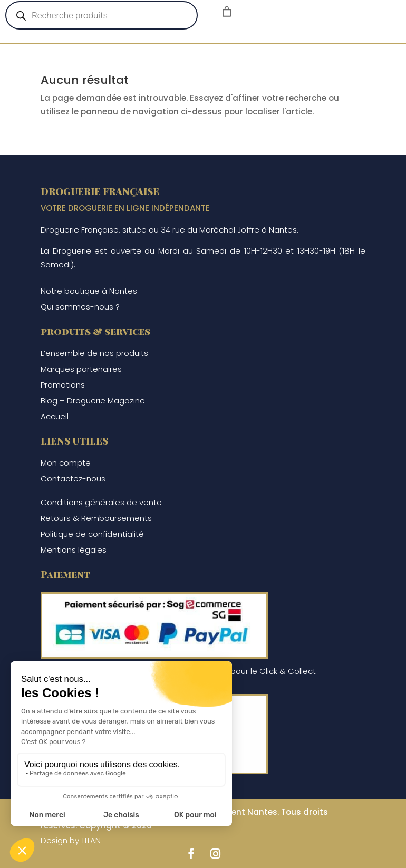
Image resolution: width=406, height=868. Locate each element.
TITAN (91, 840)
